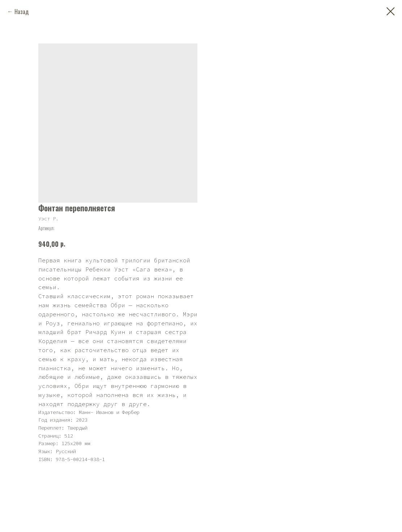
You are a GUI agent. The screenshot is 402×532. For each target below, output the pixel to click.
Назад (22, 12)
